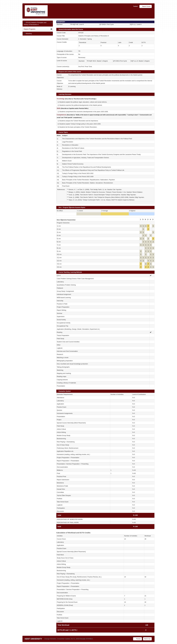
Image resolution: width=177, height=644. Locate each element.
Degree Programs (30, 29)
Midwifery (28, 34)
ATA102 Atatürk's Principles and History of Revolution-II (35, 24)
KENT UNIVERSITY (33, 639)
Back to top (147, 639)
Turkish (136, 6)
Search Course (146, 7)
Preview (137, 639)
